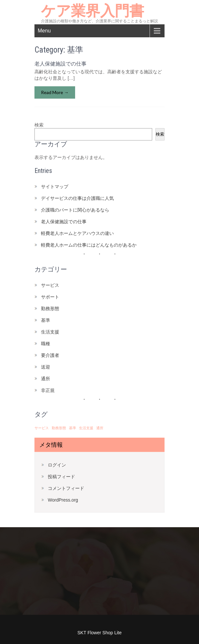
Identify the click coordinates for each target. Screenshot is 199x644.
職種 (46, 344)
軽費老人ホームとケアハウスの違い (77, 233)
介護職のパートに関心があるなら (75, 210)
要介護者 (50, 355)
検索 (39, 125)
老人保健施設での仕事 (60, 64)
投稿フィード (61, 477)
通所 (46, 379)
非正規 (48, 390)
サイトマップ (55, 187)
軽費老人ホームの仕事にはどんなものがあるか (89, 245)
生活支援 (50, 332)
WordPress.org (63, 500)
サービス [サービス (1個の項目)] (42, 428)
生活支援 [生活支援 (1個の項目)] (86, 428)
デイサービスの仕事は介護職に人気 (77, 198)
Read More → (55, 92)
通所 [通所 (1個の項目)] (100, 428)
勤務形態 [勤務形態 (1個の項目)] (59, 428)
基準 (46, 320)
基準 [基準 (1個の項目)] (73, 428)
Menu (44, 31)
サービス (50, 285)
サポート (50, 297)
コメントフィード (66, 488)
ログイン (57, 465)
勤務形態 (50, 309)
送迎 (46, 367)
